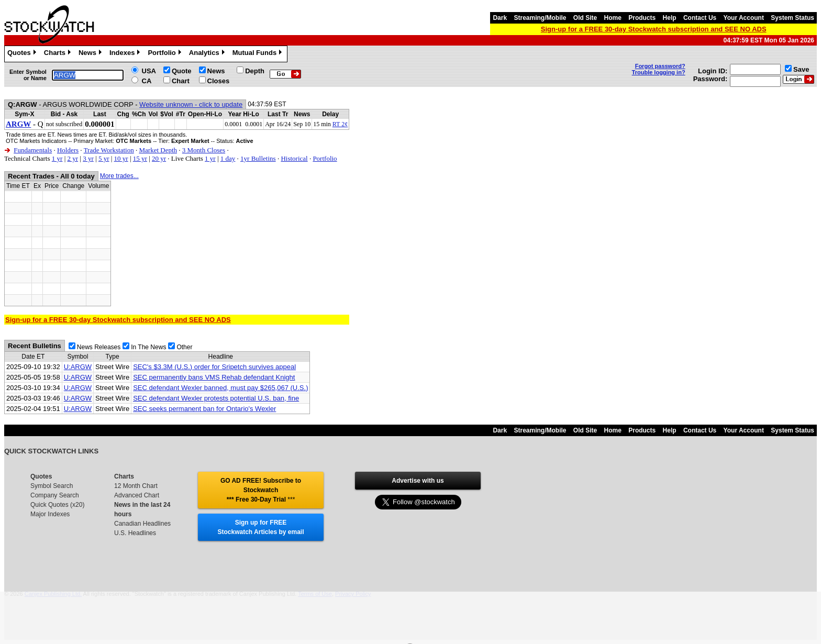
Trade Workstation (109, 150)
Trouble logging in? (659, 72)
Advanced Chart (137, 495)
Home (613, 18)
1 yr (57, 158)
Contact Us (700, 18)
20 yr (159, 158)
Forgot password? (660, 66)
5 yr (104, 158)
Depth (255, 71)
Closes (219, 81)
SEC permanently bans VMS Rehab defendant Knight (214, 377)
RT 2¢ (340, 124)
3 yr (88, 158)
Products (642, 18)
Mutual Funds (259, 54)
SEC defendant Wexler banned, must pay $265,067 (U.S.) (220, 388)
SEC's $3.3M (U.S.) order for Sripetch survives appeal (214, 367)
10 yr (121, 158)
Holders (68, 150)
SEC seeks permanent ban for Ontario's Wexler (204, 409)
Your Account (744, 18)
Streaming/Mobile (540, 18)
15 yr (140, 158)
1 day (228, 158)
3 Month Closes (204, 150)
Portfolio (165, 54)
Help (670, 18)
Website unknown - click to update (191, 104)
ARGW (18, 124)
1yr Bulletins (258, 158)
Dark (500, 18)
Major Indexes (50, 514)
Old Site (585, 18)
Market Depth (158, 150)
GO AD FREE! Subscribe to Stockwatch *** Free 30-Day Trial (261, 490)
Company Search (55, 495)
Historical (294, 158)
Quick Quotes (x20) (57, 505)
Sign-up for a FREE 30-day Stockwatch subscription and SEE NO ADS (654, 29)
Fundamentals (33, 150)
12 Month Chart (136, 486)
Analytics (208, 54)
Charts (59, 54)
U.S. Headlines (135, 533)
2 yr (73, 158)
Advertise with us (418, 481)
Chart (181, 81)
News (91, 54)
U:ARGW (78, 367)
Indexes (126, 54)
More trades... (119, 176)
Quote (182, 71)
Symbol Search (52, 486)
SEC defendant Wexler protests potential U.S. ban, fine (216, 398)
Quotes (23, 54)
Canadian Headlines (142, 524)
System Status (792, 18)
